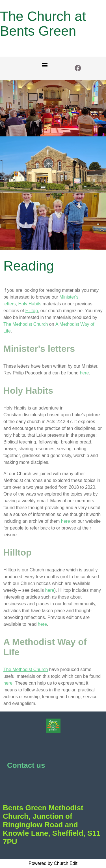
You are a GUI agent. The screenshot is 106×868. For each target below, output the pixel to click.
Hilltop (31, 311)
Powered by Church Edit (53, 863)
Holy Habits (30, 304)
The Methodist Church (26, 324)
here (84, 373)
